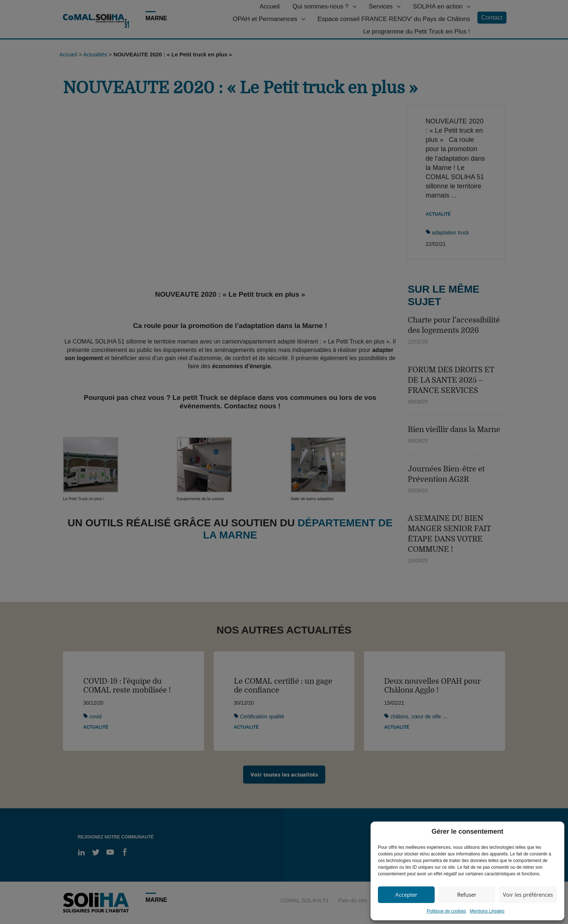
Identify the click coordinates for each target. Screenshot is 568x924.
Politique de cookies (447, 911)
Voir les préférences (528, 895)
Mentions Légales (487, 911)
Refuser (467, 895)
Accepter (406, 895)
